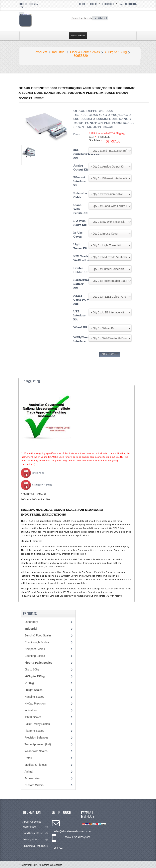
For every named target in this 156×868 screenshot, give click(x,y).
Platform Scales (34, 731)
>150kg (29, 683)
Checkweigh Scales (37, 642)
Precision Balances (36, 738)
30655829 (81, 56)
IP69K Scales (33, 717)
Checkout (108, 4)
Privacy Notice (35, 839)
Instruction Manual (36, 485)
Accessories (32, 778)
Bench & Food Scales (38, 635)
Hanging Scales (34, 697)
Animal (29, 772)
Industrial (59, 52)
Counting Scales (35, 656)
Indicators (31, 710)
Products (41, 52)
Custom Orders (34, 785)
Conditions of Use (35, 833)
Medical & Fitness (35, 765)
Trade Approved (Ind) (38, 744)
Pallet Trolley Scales (37, 724)
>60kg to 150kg (116, 52)
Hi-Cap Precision (35, 703)
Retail (28, 758)
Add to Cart (110, 354)
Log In (94, 4)
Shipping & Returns (35, 846)
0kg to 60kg (32, 669)
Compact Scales (35, 649)
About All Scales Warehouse (35, 824)
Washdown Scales (36, 751)
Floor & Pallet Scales (85, 52)
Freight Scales (33, 690)
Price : (76, 134)
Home (82, 4)
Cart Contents (128, 4)
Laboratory (31, 622)
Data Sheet (32, 473)
